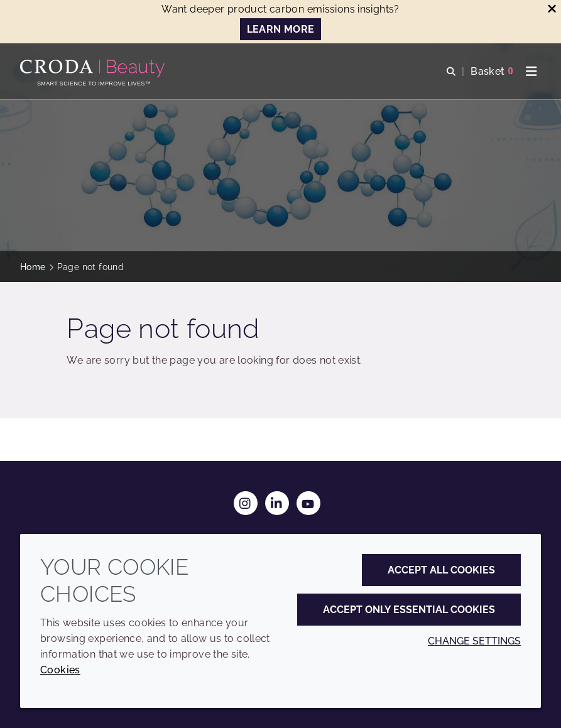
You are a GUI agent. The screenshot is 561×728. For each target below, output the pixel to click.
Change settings (474, 641)
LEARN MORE (281, 29)
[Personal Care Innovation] (94, 68)
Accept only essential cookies (409, 610)
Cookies (60, 670)
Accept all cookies (441, 570)
